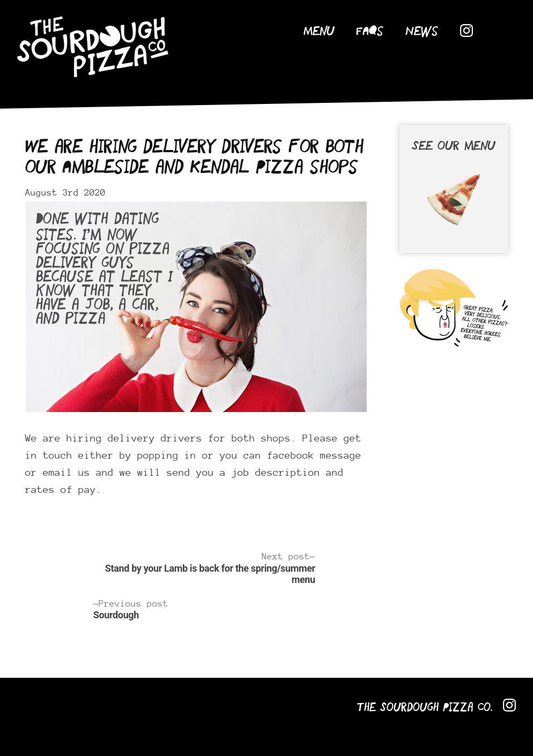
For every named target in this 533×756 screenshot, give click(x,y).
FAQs (370, 32)
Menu (319, 32)
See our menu (454, 191)
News (422, 32)
